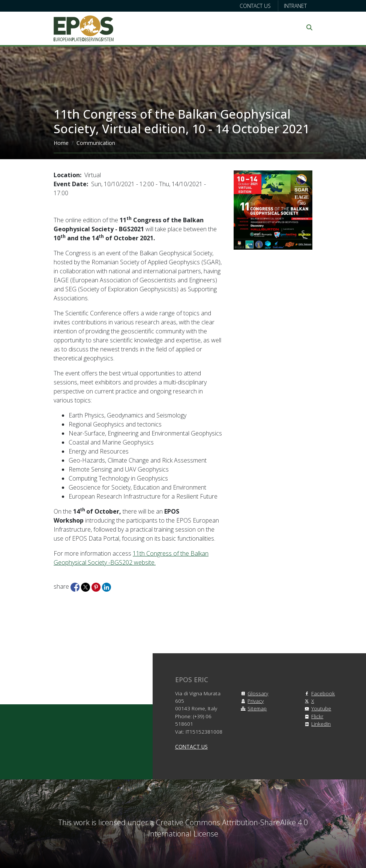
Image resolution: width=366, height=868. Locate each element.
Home (61, 143)
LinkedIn (316, 724)
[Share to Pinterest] (97, 586)
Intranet (295, 6)
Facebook (319, 693)
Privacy (251, 701)
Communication (96, 143)
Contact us (255, 6)
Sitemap (253, 708)
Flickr (313, 716)
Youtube (317, 708)
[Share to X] (86, 586)
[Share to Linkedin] (106, 586)
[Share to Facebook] (76, 586)
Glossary (253, 693)
